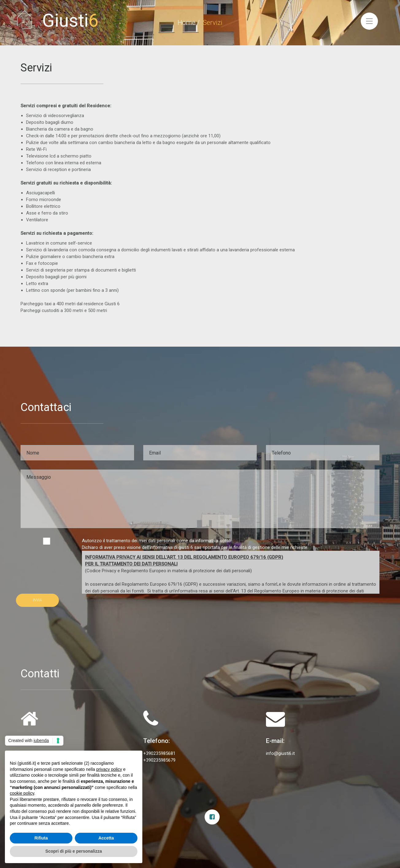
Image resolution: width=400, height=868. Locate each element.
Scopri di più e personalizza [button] (74, 851)
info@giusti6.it (280, 753)
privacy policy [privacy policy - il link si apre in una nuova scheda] (109, 769)
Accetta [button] (106, 838)
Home (187, 23)
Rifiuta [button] (41, 838)
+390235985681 (159, 753)
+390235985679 (159, 760)
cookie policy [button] (22, 793)
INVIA (37, 600)
